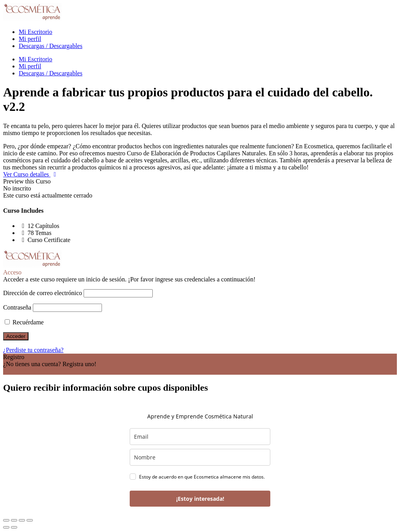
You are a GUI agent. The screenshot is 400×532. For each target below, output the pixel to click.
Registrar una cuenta (29, 371)
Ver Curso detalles (31, 174)
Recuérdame (24, 322)
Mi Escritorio (36, 32)
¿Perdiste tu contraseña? (33, 350)
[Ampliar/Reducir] (6, 520)
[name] (200, 457)
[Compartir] (22, 520)
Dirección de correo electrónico (43, 293)
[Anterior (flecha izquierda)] (6, 527)
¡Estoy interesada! (200, 499)
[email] (200, 437)
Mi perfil (30, 39)
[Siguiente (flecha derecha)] (14, 527)
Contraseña (17, 307)
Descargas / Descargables (51, 46)
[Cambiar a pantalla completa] (14, 520)
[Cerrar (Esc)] (30, 520)
